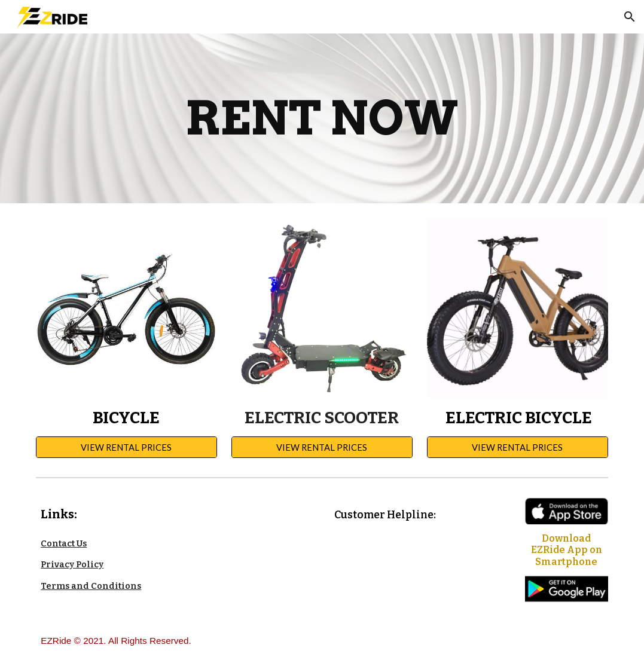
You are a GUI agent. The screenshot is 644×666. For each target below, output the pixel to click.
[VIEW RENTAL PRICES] (126, 447)
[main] (322, 118)
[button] (630, 17)
